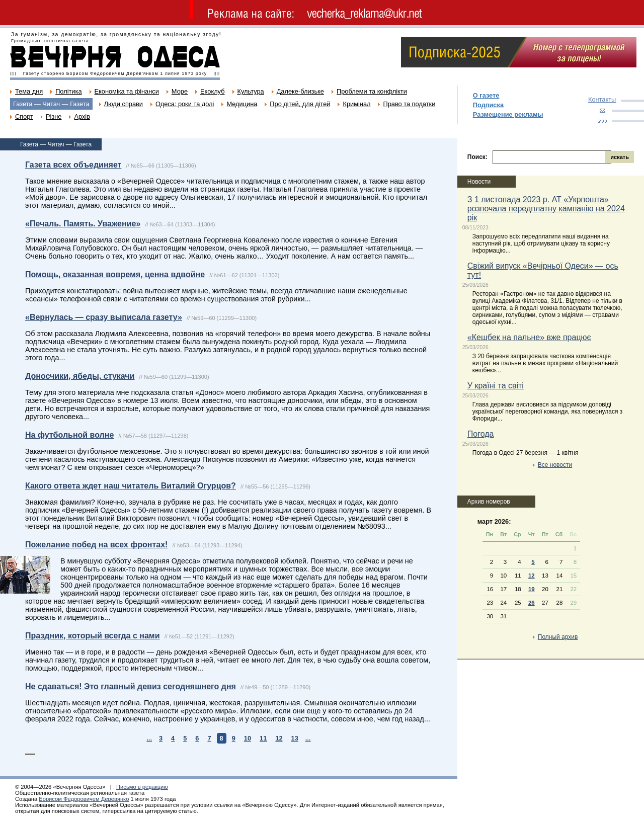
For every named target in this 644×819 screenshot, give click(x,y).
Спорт (24, 116)
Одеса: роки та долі (185, 104)
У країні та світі (496, 386)
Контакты (602, 99)
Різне (54, 116)
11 (263, 738)
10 (248, 738)
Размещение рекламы (508, 114)
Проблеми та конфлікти (372, 91)
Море (180, 91)
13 (295, 738)
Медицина (242, 104)
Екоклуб (212, 91)
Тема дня (29, 91)
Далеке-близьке (300, 91)
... (149, 738)
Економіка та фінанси (127, 91)
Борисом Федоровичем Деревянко (84, 799)
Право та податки (409, 104)
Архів (82, 116)
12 (279, 738)
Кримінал (356, 104)
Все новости (555, 465)
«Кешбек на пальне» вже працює (529, 337)
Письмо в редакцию (142, 787)
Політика (68, 91)
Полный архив (558, 637)
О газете (486, 95)
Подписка (488, 105)
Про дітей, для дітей (300, 104)
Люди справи (124, 104)
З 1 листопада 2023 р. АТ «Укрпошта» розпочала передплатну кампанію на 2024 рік (546, 209)
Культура (251, 91)
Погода (481, 434)
